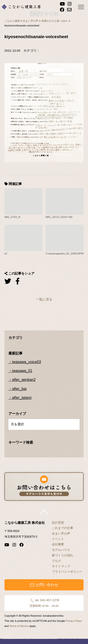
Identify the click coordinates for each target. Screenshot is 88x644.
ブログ (56, 561)
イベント (58, 539)
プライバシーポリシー (67, 572)
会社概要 (58, 544)
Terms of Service (19, 626)
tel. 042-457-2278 (44, 603)
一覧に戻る (44, 299)
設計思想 (58, 523)
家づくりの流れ (63, 555)
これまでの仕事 (63, 528)
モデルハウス (61, 550)
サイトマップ (61, 566)
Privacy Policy (74, 621)
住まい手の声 (61, 534)
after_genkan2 (24, 380)
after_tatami (22, 398)
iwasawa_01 (22, 371)
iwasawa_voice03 (27, 362)
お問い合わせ (44, 585)
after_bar (20, 389)
